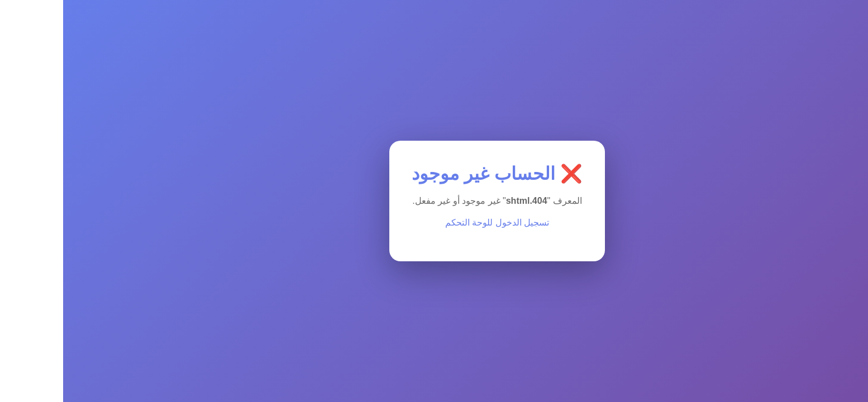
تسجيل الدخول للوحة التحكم (434, 222)
